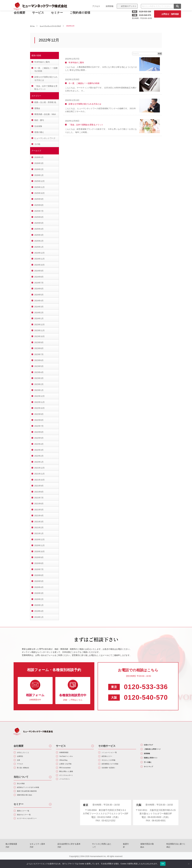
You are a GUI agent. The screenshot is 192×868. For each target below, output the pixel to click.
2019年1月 (39, 617)
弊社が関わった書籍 (70, 778)
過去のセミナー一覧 (28, 826)
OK (163, 864)
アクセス (94, 6)
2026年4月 (39, 157)
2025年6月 (39, 217)
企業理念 (22, 758)
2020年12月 (39, 539)
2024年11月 (39, 259)
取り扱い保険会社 (27, 773)
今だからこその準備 (112, 763)
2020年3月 (39, 593)
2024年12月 (39, 253)
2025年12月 (39, 181)
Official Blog (66, 763)
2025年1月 (39, 247)
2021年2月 (39, 528)
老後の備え (39, 132)
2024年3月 (39, 307)
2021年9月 (39, 486)
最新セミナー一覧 (27, 821)
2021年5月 (39, 510)
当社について (21, 782)
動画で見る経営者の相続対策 (32, 799)
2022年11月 (39, 402)
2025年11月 (39, 187)
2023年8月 (39, 348)
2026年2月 (39, 169)
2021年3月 (39, 522)
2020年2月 (39, 599)
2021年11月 (39, 474)
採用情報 (107, 6)
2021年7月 (39, 498)
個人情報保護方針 (21, 856)
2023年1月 (39, 390)
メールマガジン (68, 787)
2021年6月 (39, 504)
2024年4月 (39, 301)
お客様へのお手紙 (69, 768)
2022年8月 (39, 420)
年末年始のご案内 (42, 62)
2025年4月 (39, 229)
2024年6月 (39, 289)
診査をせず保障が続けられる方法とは (46, 78)
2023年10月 (39, 336)
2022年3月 (39, 450)
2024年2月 (39, 313)
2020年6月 (39, 575)
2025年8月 (39, 205)
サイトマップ (152, 775)
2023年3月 (39, 378)
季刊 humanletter (68, 773)
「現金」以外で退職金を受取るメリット (46, 88)
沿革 (20, 763)
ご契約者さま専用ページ (158, 751)
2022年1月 (39, 462)
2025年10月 (39, 193)
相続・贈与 (39, 120)
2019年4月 (39, 611)
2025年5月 (39, 223)
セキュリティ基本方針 (44, 856)
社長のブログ (152, 746)
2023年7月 (39, 354)
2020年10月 (39, 551)
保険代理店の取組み (142, 856)
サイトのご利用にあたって (103, 856)
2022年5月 (39, 438)
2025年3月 (39, 235)
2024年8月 (39, 277)
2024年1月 (39, 318)
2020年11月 (39, 545)
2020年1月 (39, 605)
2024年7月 (39, 283)
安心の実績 (23, 790)
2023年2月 (39, 384)
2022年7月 (39, 426)
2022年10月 (39, 408)
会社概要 (19, 746)
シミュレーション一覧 (113, 753)
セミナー (60, 15)
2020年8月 (39, 563)
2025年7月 (39, 211)
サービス (41, 15)
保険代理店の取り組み (29, 804)
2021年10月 (39, 480)
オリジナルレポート (70, 782)
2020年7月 (39, 569)
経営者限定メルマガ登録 (114, 768)
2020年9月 (39, 557)
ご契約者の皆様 (83, 15)
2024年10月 (39, 265)
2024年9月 (39, 271)
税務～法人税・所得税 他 (45, 102)
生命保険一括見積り (112, 773)
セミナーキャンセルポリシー (32, 831)
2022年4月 (39, 444)
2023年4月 (39, 372)
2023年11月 (39, 330)
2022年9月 (39, 414)
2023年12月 (39, 325)
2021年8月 (39, 492)
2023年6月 (39, 360)
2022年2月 (39, 456)
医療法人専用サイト (156, 763)
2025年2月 (39, 241)
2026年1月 (39, 175)
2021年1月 (39, 533)
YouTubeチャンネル (70, 758)
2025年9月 (39, 199)
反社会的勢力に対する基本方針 (72, 856)
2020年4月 (39, 587)
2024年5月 (39, 295)
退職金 (37, 108)
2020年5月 (39, 581)
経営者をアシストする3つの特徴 (34, 795)
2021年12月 (39, 468)
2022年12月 (39, 396)
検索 (160, 54)
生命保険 (38, 126)
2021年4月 (39, 516)
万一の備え (151, 769)
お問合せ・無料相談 (168, 14)
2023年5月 (39, 366)
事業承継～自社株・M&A (45, 114)
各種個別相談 (67, 753)
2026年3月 (39, 163)
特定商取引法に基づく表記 (167, 856)
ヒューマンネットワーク (45, 138)
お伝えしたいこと (27, 753)
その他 (37, 144)
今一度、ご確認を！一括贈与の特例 (46, 70)
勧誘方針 (124, 856)
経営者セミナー (110, 758)
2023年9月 (39, 342)
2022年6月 (39, 432)
